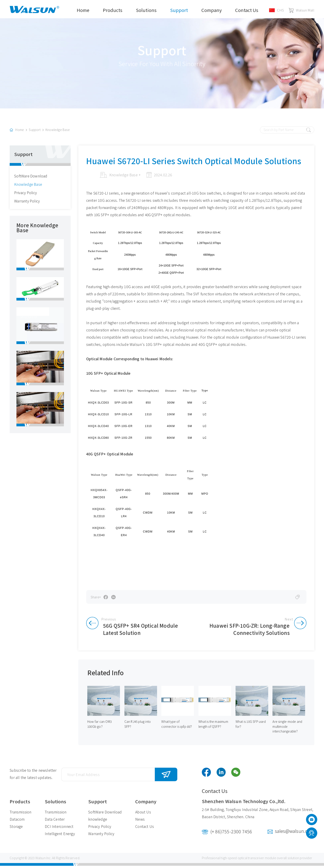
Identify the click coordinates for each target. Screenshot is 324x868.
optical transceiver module (257, 860)
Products (113, 10)
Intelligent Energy (60, 836)
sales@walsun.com (295, 833)
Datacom (17, 821)
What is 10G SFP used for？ (251, 726)
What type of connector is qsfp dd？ (177, 726)
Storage (16, 829)
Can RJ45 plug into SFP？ (138, 726)
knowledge (98, 821)
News (140, 821)
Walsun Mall (301, 10)
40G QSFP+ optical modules (170, 216)
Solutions (146, 10)
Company (211, 10)
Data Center (55, 821)
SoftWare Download (31, 178)
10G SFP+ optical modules (117, 216)
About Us (143, 814)
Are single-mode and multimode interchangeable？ (288, 729)
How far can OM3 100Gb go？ (100, 726)
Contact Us (247, 10)
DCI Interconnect (59, 829)
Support (179, 10)
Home (83, 10)
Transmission (20, 814)
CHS (277, 10)
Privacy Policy (26, 194)
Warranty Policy (27, 203)
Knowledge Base (58, 132)
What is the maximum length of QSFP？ (214, 726)
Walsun (40, 860)
